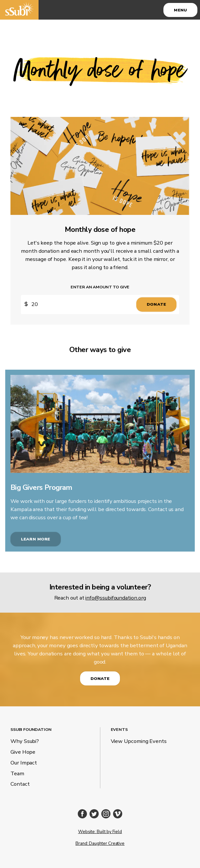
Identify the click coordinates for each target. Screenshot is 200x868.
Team (17, 773)
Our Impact (24, 763)
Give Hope (23, 752)
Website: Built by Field (100, 832)
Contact (20, 784)
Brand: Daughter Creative (100, 844)
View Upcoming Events (139, 741)
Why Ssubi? (25, 741)
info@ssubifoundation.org (116, 598)
